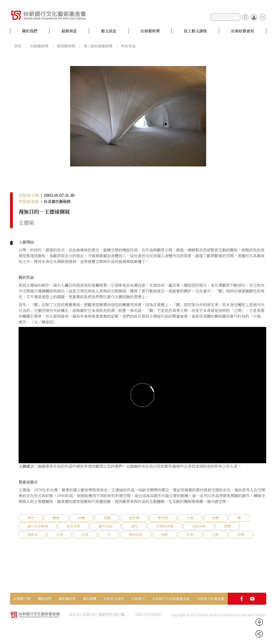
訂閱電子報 (22, 599)
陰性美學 (73, 526)
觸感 (56, 518)
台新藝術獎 (150, 31)
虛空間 (134, 518)
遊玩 (134, 526)
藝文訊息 (109, 31)
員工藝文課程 (195, 31)
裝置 (241, 534)
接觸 (82, 518)
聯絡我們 (45, 599)
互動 (215, 534)
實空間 (163, 518)
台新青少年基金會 (210, 599)
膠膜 (228, 526)
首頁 (18, 46)
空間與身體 (165, 526)
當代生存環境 (38, 526)
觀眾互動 (105, 526)
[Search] (226, 17)
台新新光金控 (114, 599)
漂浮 (31, 518)
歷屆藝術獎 (66, 46)
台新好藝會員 (242, 31)
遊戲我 (32, 534)
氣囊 (107, 518)
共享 (190, 534)
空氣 (85, 534)
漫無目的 (136, 534)
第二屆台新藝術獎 (98, 46)
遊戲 (165, 534)
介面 (190, 518)
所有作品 (128, 46)
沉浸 (60, 534)
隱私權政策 (67, 599)
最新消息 (69, 31)
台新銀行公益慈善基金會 (171, 599)
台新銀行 (138, 599)
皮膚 (215, 518)
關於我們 (30, 31)
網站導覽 (90, 599)
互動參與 (199, 526)
